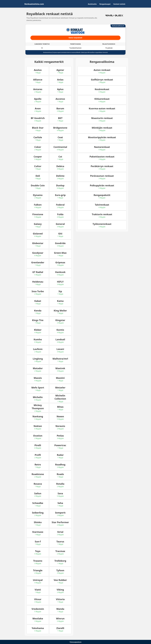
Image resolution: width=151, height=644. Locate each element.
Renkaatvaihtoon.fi (118, 26)
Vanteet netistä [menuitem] (119, 4)
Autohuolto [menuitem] (92, 4)
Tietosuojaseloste (76, 642)
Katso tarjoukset (75, 38)
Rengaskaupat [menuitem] (105, 4)
